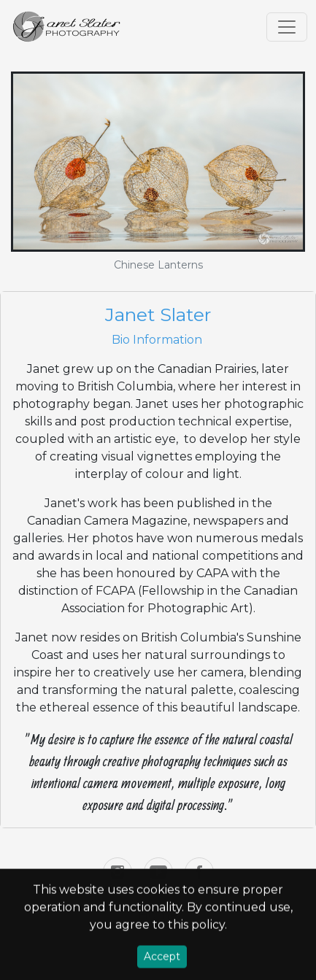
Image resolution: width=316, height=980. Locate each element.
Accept (162, 959)
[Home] (67, 27)
